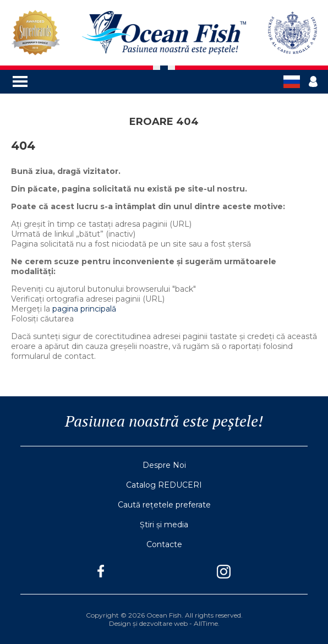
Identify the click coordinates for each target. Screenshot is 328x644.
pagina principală (84, 309)
